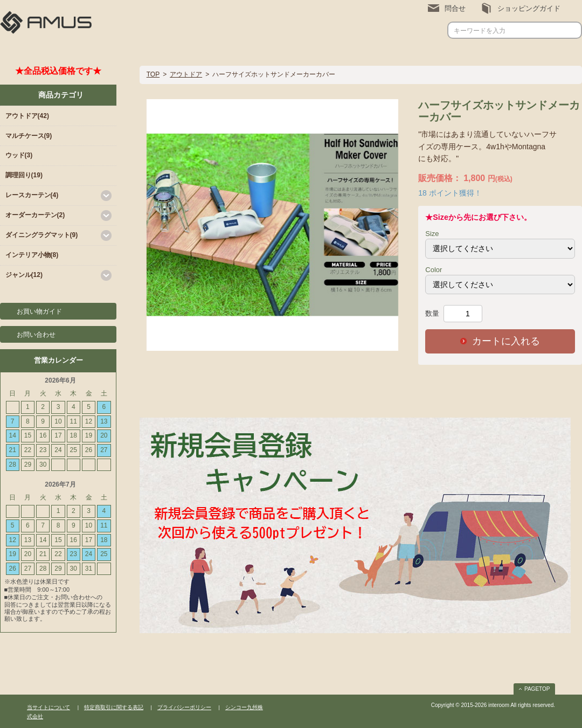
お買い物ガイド (39, 311)
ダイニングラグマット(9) (42, 235)
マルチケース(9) (29, 136)
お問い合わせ (36, 335)
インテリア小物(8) (32, 255)
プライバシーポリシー (184, 707)
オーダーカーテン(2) (35, 215)
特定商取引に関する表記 (114, 707)
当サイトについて (48, 707)
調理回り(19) (24, 175)
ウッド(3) (19, 155)
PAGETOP (537, 689)
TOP (153, 74)
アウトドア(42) (27, 116)
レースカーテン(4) (32, 195)
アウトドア (186, 74)
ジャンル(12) (24, 275)
